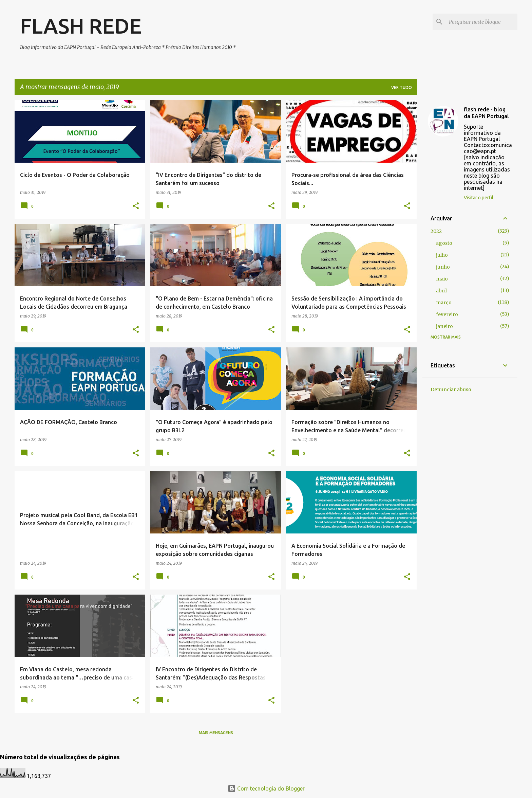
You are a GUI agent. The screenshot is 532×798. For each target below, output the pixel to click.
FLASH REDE (81, 26)
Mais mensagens (216, 733)
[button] (136, 206)
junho (443, 267)
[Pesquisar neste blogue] (482, 22)
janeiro (444, 326)
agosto (444, 243)
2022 (436, 231)
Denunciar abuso (451, 389)
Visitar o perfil (479, 198)
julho (442, 255)
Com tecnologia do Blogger (266, 788)
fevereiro (447, 314)
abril (441, 291)
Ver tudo (402, 87)
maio (442, 279)
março (444, 303)
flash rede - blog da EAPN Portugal (486, 113)
